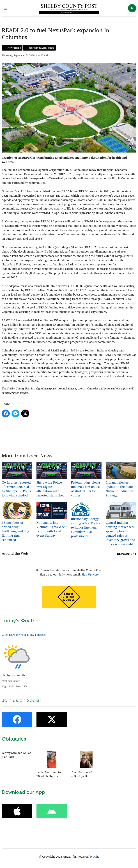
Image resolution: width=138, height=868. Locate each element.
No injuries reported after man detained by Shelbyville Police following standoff (17, 480)
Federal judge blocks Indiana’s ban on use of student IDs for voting (86, 480)
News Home (14, 48)
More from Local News (41, 48)
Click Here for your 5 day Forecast (24, 635)
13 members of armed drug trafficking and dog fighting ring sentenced (17, 522)
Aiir (96, 857)
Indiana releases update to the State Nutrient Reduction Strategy (121, 480)
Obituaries (14, 739)
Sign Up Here (90, 574)
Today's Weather (21, 621)
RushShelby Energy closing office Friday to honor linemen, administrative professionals (86, 520)
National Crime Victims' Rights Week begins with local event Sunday (52, 520)
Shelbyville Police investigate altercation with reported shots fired (52, 480)
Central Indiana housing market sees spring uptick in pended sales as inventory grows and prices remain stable (121, 524)
